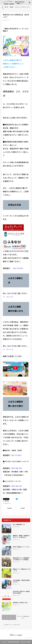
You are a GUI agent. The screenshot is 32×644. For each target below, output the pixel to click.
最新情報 (7, 501)
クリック (10, 297)
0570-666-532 (17, 468)
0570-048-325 (17, 486)
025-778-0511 (18, 268)
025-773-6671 (17, 455)
